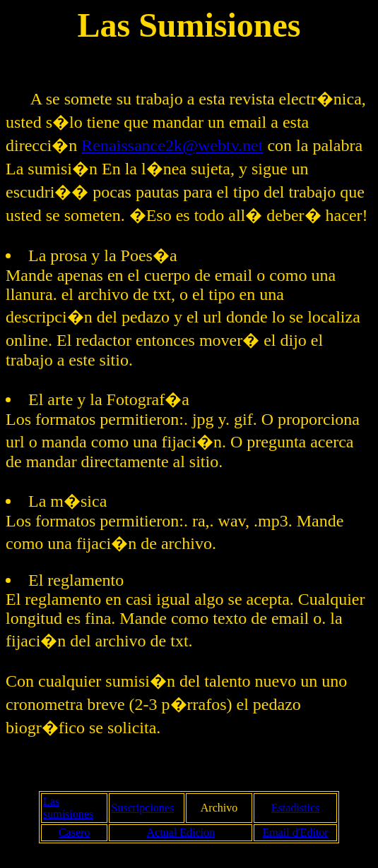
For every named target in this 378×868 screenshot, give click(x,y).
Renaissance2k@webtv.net (172, 145)
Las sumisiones (68, 808)
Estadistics (295, 808)
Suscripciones (142, 808)
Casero (74, 832)
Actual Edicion (180, 832)
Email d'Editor (296, 832)
